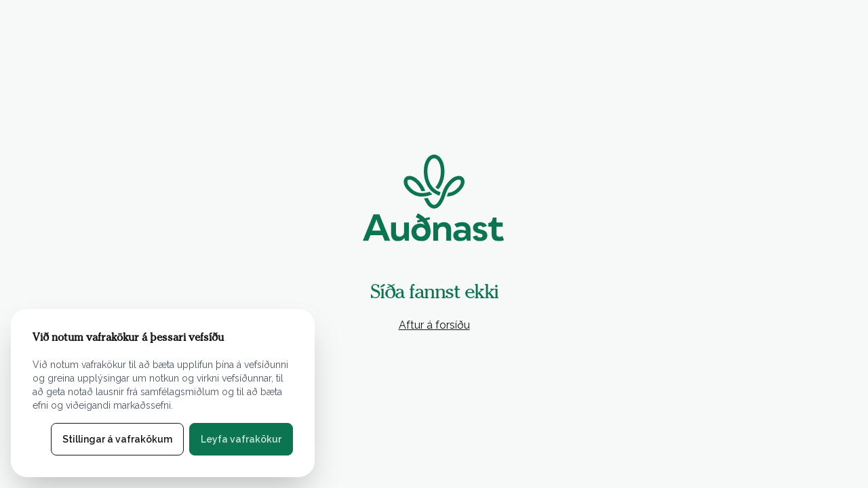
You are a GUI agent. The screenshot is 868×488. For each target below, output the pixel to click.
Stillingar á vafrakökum (117, 439)
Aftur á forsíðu (434, 325)
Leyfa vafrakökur (241, 439)
